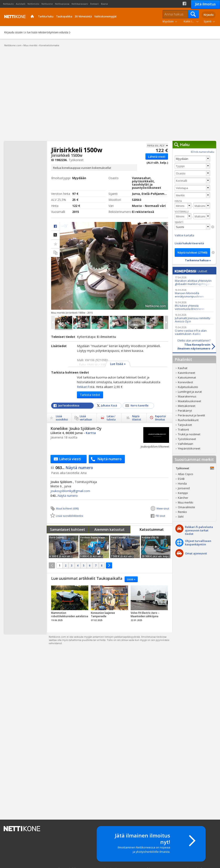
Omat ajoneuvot (196, 553)
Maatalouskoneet (189, 401)
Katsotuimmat (152, 529)
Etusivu (32, 17)
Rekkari (95, 4)
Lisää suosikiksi (62, 418)
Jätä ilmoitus (205, 4)
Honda (182, 483)
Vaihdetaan (186, 444)
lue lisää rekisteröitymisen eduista (48, 32)
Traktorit (183, 429)
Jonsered (184, 488)
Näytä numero (74, 468)
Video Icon (156, 547)
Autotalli (21, 4)
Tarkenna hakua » (198, 260)
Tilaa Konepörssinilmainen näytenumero (191, 345)
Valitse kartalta (184, 235)
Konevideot (185, 382)
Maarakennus (187, 396)
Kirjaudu (209, 15)
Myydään (168, 21)
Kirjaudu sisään (14, 32)
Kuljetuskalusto (188, 387)
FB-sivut (160, 516)
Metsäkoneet (187, 406)
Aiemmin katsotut (109, 529)
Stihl (181, 517)
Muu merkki (186, 502)
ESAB (181, 479)
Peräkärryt (185, 411)
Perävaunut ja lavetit (191, 415)
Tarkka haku (46, 16)
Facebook (184, 4)
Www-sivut (163, 509)
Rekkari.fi (83, 387)
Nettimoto (33, 4)
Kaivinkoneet (186, 373)
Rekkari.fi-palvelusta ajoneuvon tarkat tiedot (199, 530)
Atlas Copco (186, 474)
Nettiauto (8, 4)
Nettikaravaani (80, 4)
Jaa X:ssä (55, 235)
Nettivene (47, 4)
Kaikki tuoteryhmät (192, 21)
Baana (104, 4)
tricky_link (70, 605)
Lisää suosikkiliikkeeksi (67, 516)
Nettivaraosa (62, 4)
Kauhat (183, 368)
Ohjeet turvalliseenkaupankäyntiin (198, 543)
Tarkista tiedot (90, 395)
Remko (182, 512)
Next (166, 322)
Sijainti (208, 21)
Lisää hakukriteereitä (189, 243)
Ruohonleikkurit (188, 420)
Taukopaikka (64, 16)
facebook (55, 226)
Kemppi (183, 493)
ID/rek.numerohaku (202, 152)
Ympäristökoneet (189, 448)
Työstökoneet (187, 439)
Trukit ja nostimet (189, 434)
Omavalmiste (186, 507)
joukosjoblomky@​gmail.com (70, 491)
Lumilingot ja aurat (190, 392)
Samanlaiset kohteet (68, 529)
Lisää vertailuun (55, 253)
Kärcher (183, 498)
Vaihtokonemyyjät (105, 16)
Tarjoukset (185, 425)
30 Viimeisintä (83, 16)
